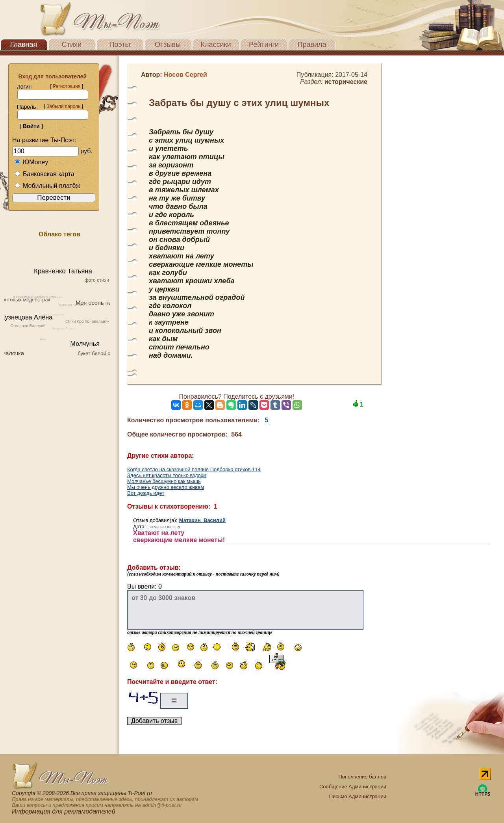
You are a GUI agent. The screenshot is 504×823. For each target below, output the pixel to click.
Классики (216, 45)
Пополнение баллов (362, 777)
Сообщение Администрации (353, 787)
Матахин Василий (202, 520)
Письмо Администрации (358, 796)
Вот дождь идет (146, 493)
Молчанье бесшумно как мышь (164, 481)
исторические (346, 82)
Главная (24, 45)
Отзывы (168, 45)
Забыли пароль (63, 106)
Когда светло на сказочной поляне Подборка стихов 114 (194, 469)
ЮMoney (31, 162)
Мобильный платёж (47, 186)
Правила (312, 45)
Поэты (120, 45)
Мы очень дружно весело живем (166, 487)
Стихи (72, 45)
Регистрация (67, 86)
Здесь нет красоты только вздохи (167, 475)
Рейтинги (264, 45)
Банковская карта (44, 174)
